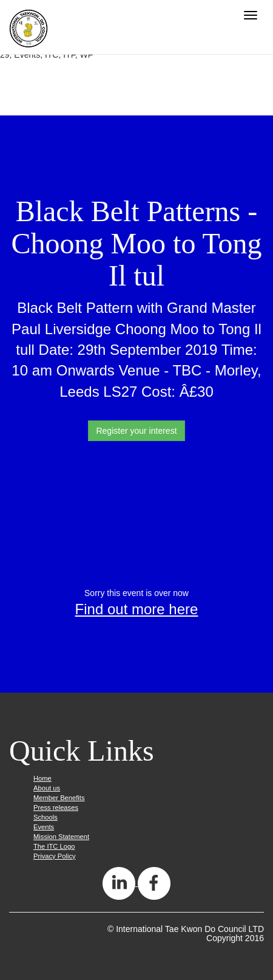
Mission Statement (61, 837)
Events (44, 827)
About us (47, 788)
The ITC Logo (54, 846)
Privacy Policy (55, 856)
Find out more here (137, 609)
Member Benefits (59, 798)
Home (42, 778)
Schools (45, 817)
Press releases (56, 807)
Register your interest (136, 431)
